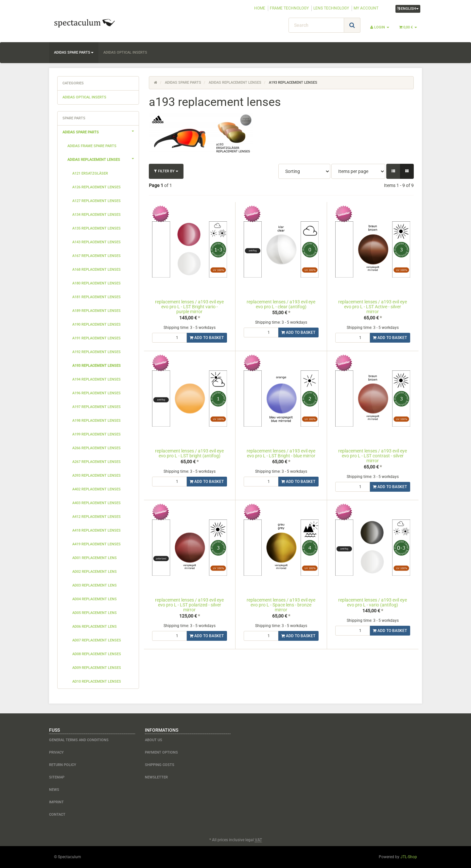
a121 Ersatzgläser (90, 173)
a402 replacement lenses (96, 489)
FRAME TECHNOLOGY (289, 8)
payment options (161, 752)
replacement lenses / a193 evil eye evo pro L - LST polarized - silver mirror (189, 605)
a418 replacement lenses (96, 530)
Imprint (56, 802)
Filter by (166, 171)
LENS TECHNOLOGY (331, 8)
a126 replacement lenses (96, 187)
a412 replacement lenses (96, 517)
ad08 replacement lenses (97, 654)
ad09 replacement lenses (97, 668)
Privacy (56, 752)
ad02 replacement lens (95, 572)
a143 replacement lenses (96, 242)
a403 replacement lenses (96, 503)
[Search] (316, 25)
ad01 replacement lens (95, 558)
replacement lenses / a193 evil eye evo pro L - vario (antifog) (373, 602)
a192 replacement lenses (96, 352)
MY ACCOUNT (366, 8)
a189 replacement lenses (96, 311)
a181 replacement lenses (96, 297)
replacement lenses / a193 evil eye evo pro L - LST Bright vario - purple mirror (189, 307)
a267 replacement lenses (96, 462)
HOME (260, 8)
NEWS (54, 790)
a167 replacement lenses (96, 256)
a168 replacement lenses (96, 270)
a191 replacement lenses (96, 338)
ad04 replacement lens (95, 599)
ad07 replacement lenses (97, 640)
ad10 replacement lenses (97, 681)
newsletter (156, 777)
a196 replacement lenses (96, 393)
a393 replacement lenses (96, 476)
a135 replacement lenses (96, 228)
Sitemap (57, 777)
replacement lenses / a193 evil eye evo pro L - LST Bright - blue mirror (281, 453)
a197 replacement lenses (96, 407)
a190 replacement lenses (96, 324)
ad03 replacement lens (95, 585)
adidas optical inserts (125, 52)
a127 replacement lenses (96, 201)
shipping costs (160, 765)
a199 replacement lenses (96, 434)
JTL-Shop (409, 857)
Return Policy (63, 765)
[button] (393, 171)
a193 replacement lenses (96, 366)
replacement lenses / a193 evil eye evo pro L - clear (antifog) (281, 304)
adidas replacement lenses (103, 159)
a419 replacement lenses (96, 544)
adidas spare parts (74, 52)
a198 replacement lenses (96, 421)
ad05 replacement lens (95, 613)
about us (154, 740)
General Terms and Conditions (79, 740)
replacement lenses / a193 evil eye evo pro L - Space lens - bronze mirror (281, 605)
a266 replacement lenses (96, 448)
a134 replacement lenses (96, 215)
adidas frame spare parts (92, 146)
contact (57, 815)
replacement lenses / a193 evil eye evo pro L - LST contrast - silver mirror (373, 456)
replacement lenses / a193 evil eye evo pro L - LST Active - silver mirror (373, 307)
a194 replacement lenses (96, 379)
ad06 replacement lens (95, 627)
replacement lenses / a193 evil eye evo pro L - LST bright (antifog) (189, 453)
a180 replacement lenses (96, 283)
